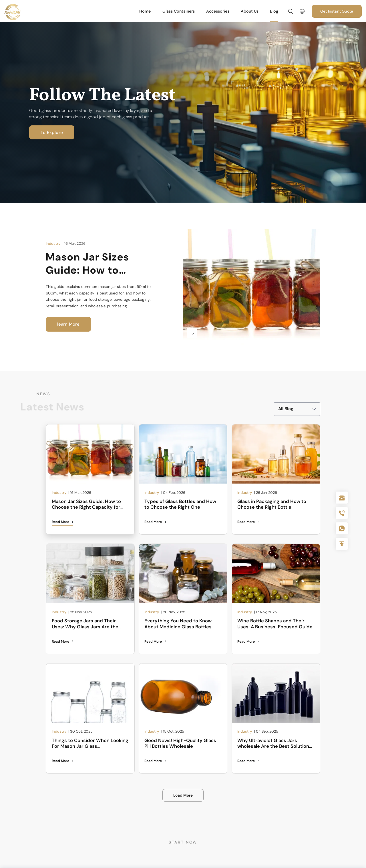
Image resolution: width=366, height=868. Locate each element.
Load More (183, 795)
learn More (68, 324)
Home (145, 11)
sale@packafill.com (342, 498)
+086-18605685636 (342, 528)
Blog (274, 11)
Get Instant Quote (337, 11)
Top (342, 544)
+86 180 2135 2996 (342, 513)
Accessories (218, 11)
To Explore (50, 133)
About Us (250, 11)
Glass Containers (179, 11)
